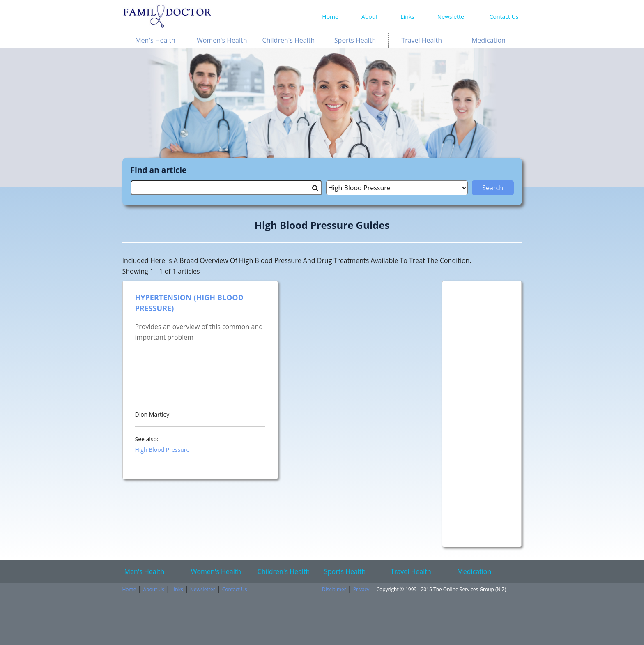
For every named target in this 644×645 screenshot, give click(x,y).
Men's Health (155, 40)
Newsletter (452, 17)
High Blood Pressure (162, 450)
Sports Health (355, 40)
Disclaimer (334, 589)
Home (330, 17)
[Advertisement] (479, 408)
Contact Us (504, 17)
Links (407, 17)
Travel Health (422, 40)
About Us (154, 589)
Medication (489, 40)
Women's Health (222, 40)
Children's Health (289, 40)
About (369, 17)
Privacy (361, 589)
